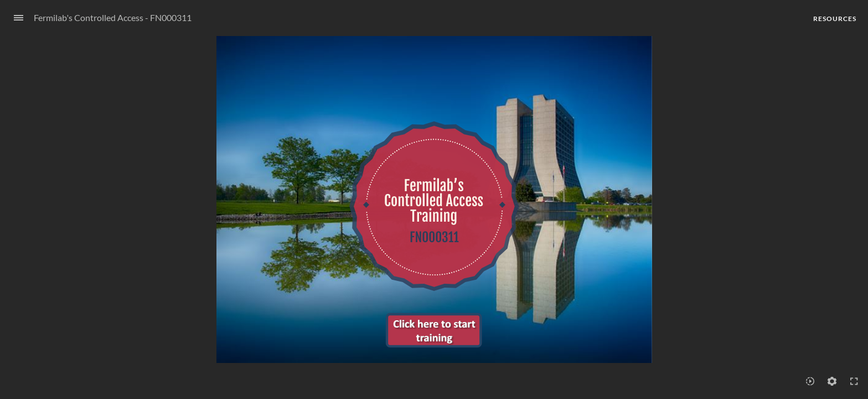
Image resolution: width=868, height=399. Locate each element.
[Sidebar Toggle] (14, 18)
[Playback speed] (810, 381)
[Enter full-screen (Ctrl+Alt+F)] (854, 381)
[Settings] (832, 381)
